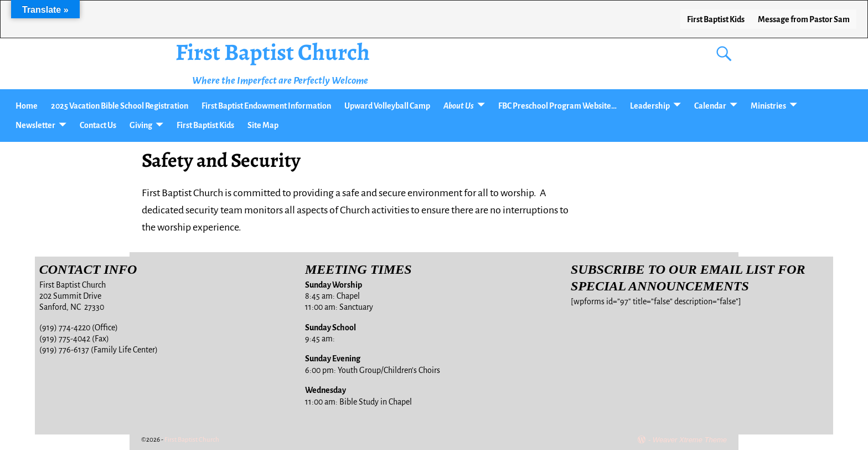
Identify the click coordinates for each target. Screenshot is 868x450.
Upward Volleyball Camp (387, 106)
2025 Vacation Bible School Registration (120, 106)
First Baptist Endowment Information (266, 106)
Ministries (768, 106)
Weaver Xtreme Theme (690, 440)
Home (27, 106)
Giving (141, 125)
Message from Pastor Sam (804, 19)
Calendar (710, 106)
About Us (459, 106)
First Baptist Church (273, 52)
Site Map (263, 125)
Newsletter (35, 125)
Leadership (650, 106)
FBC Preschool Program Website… (557, 106)
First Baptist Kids (716, 19)
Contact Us (98, 125)
